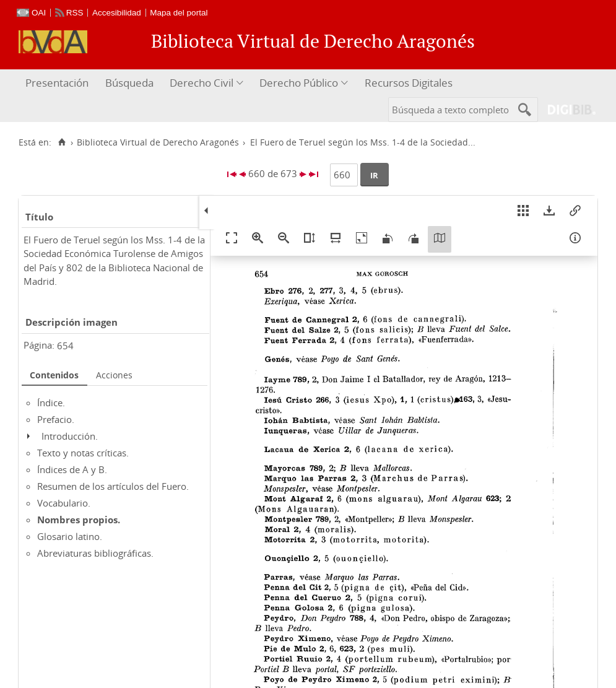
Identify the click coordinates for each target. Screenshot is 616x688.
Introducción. (70, 436)
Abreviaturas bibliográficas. (95, 553)
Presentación (57, 83)
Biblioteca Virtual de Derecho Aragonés (158, 142)
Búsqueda (129, 83)
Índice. (51, 403)
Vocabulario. (64, 503)
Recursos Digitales (409, 83)
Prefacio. (56, 419)
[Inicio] (62, 142)
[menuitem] (59, 83)
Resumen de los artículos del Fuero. (113, 486)
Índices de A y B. (72, 469)
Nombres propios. (79, 520)
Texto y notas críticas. (83, 453)
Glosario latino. (70, 536)
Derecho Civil (202, 83)
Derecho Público (299, 83)
